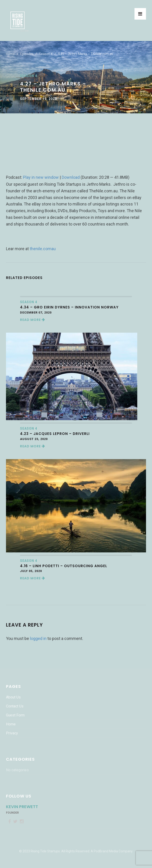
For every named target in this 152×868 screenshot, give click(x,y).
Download (71, 177)
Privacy (12, 733)
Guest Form (15, 715)
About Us (13, 697)
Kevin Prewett (22, 807)
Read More (33, 320)
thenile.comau (43, 249)
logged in (38, 638)
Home (10, 54)
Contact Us (15, 706)
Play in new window (41, 177)
